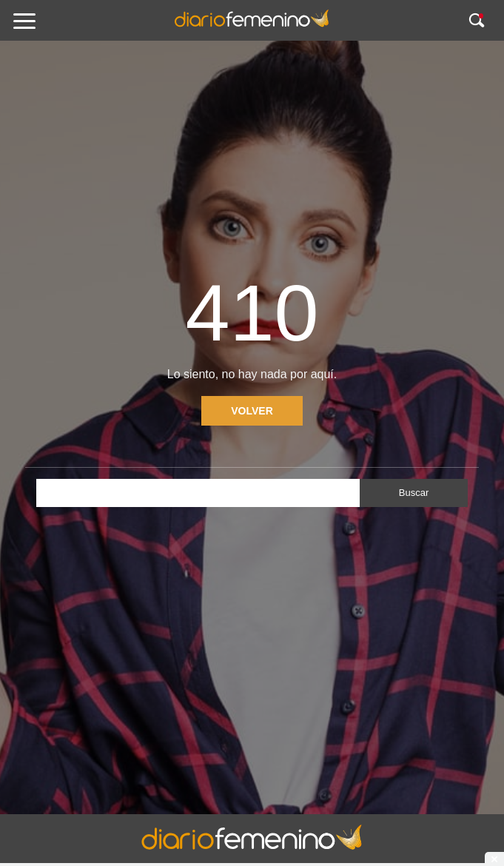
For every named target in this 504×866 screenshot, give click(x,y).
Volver (252, 411)
